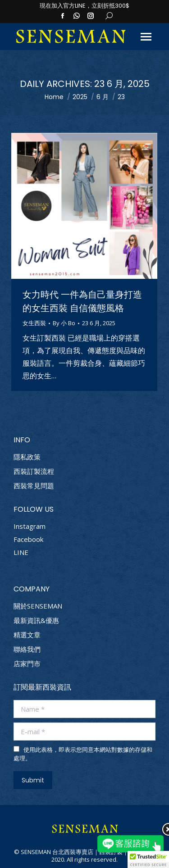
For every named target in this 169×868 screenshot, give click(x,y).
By (64, 323)
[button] (148, 859)
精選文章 (27, 635)
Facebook (28, 539)
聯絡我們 (27, 649)
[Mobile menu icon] (146, 37)
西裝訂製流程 (34, 471)
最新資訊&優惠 (36, 620)
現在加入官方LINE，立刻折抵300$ (84, 6)
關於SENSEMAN (38, 606)
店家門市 (27, 664)
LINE (21, 552)
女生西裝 (34, 323)
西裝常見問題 (34, 486)
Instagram (30, 526)
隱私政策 (27, 457)
